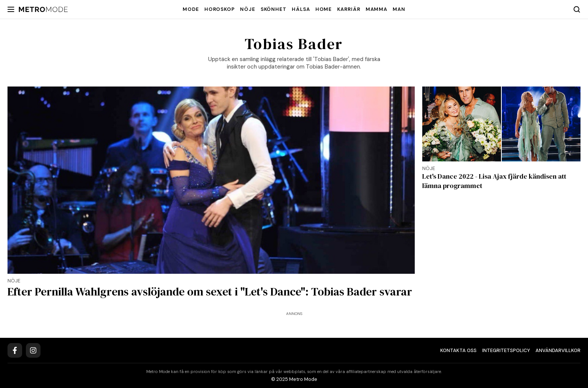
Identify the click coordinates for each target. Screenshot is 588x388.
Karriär (349, 9)
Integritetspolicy (506, 350)
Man (399, 9)
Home (324, 9)
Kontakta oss (458, 350)
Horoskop (220, 9)
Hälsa (301, 9)
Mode (191, 9)
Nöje (248, 9)
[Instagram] (33, 350)
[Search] (577, 9)
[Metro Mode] (43, 10)
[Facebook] (15, 350)
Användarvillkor (558, 350)
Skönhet (274, 9)
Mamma (377, 9)
